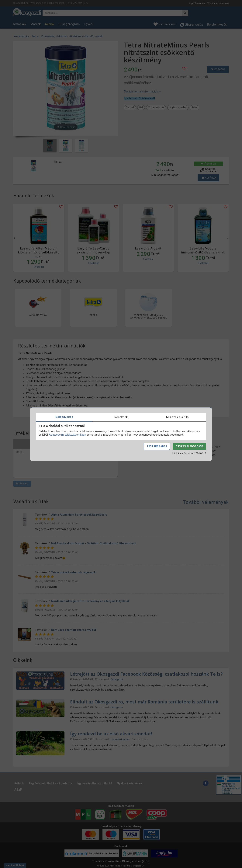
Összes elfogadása (189, 446)
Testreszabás (157, 446)
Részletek (121, 417)
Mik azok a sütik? (178, 417)
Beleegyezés (64, 417)
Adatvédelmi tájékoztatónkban (67, 435)
